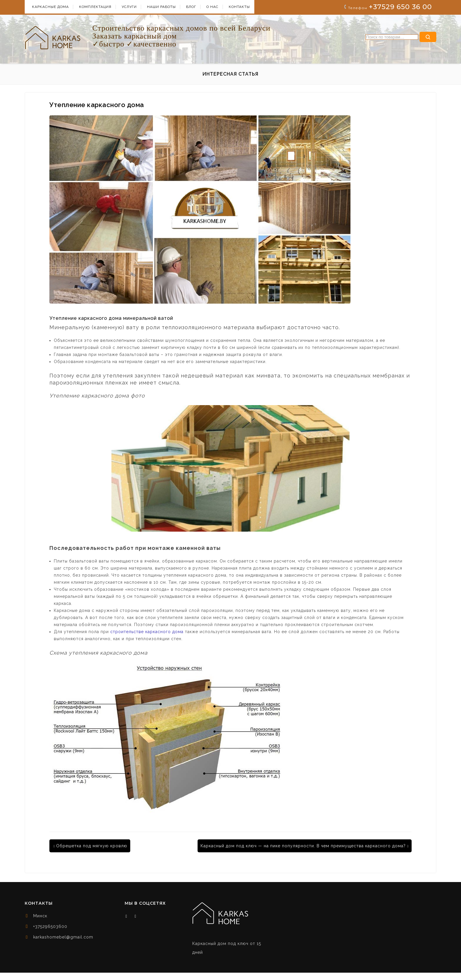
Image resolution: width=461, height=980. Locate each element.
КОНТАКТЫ (239, 7)
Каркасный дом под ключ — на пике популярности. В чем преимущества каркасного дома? (305, 846)
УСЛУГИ (129, 7)
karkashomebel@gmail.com (63, 937)
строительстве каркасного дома (147, 632)
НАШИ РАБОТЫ (161, 7)
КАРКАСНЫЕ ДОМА (50, 7)
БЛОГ (191, 7)
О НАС (212, 7)
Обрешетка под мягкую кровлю (90, 846)
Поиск (428, 37)
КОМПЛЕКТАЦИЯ (95, 7)
